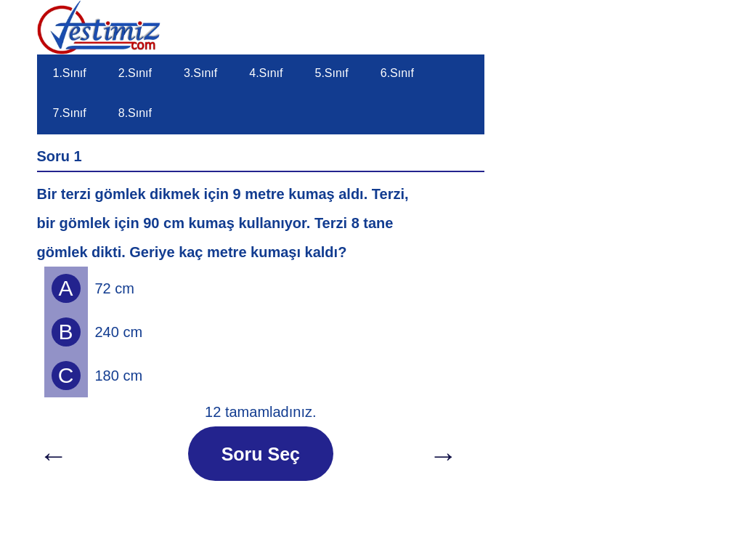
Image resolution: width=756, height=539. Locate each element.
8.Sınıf (135, 113)
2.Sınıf (135, 73)
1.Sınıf (70, 73)
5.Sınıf (332, 73)
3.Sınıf (200, 73)
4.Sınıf (266, 73)
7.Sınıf (70, 113)
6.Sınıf (397, 73)
